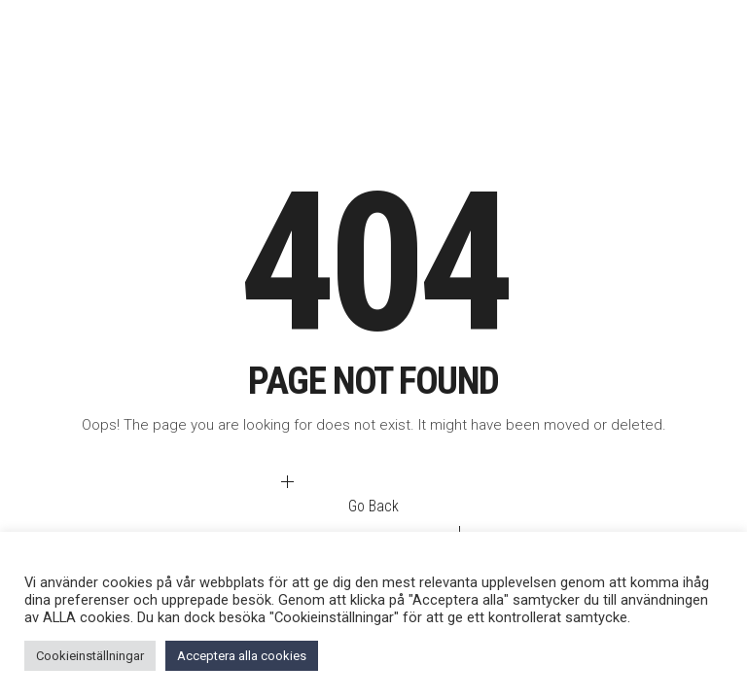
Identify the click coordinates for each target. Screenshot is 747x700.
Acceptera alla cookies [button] (242, 656)
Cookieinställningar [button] (90, 656)
